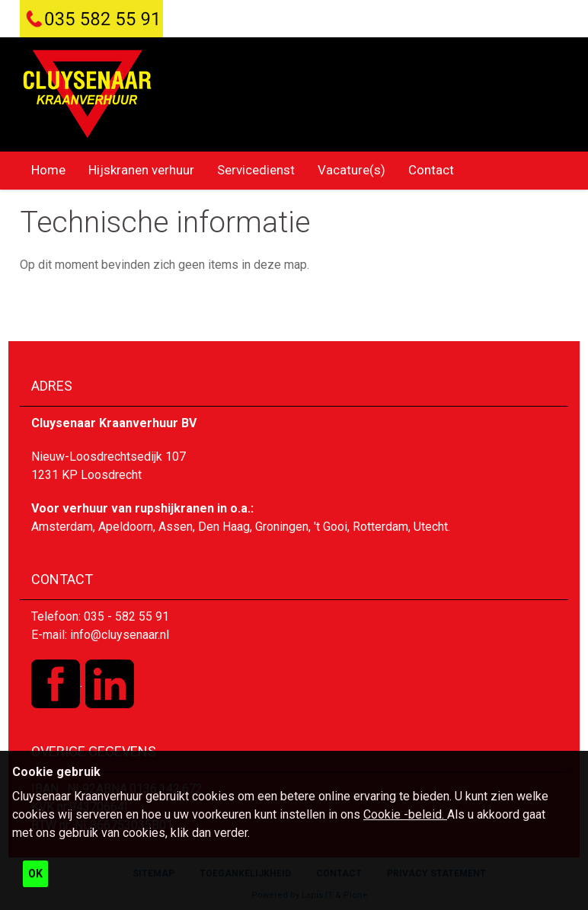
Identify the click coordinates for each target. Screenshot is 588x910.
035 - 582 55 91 (126, 616)
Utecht (431, 527)
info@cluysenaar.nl (120, 635)
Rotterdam (380, 527)
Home (48, 170)
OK (35, 873)
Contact (431, 170)
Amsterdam (62, 527)
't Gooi (331, 527)
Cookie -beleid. (405, 814)
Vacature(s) (352, 170)
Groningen (282, 527)
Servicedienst (256, 170)
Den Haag (224, 527)
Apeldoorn (126, 527)
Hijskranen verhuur (141, 170)
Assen (176, 527)
